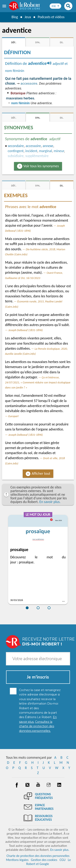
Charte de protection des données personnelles (38, 856)
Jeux (28, 17)
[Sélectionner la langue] (55, 6)
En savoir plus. (50, 502)
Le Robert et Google (48, 862)
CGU (63, 860)
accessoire (29, 83)
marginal (45, 151)
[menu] (5, 6)
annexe (48, 146)
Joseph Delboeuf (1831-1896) (26, 330)
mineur (59, 151)
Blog (14, 17)
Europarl (13, 416)
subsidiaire (16, 156)
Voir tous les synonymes (41, 166)
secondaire (16, 146)
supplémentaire (37, 156)
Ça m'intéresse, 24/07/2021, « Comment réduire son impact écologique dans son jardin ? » (38, 382)
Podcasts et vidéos (51, 17)
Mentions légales (17, 860)
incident (31, 151)
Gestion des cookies (44, 860)
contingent (16, 151)
